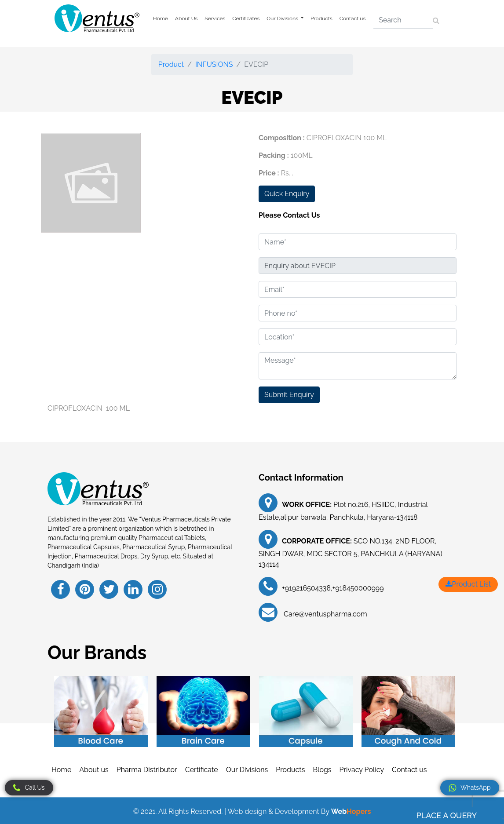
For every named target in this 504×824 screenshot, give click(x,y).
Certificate (202, 770)
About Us (186, 18)
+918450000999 (358, 588)
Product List (468, 584)
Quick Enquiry (287, 194)
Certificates (246, 18)
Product (171, 64)
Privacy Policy (362, 770)
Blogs (322, 770)
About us (94, 770)
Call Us (29, 788)
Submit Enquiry (289, 395)
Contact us (352, 18)
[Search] (403, 20)
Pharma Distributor (147, 770)
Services (215, 18)
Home (161, 18)
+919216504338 (306, 588)
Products (321, 18)
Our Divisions (247, 770)
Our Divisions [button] (283, 18)
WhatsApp (469, 788)
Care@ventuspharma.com (325, 614)
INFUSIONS (214, 64)
